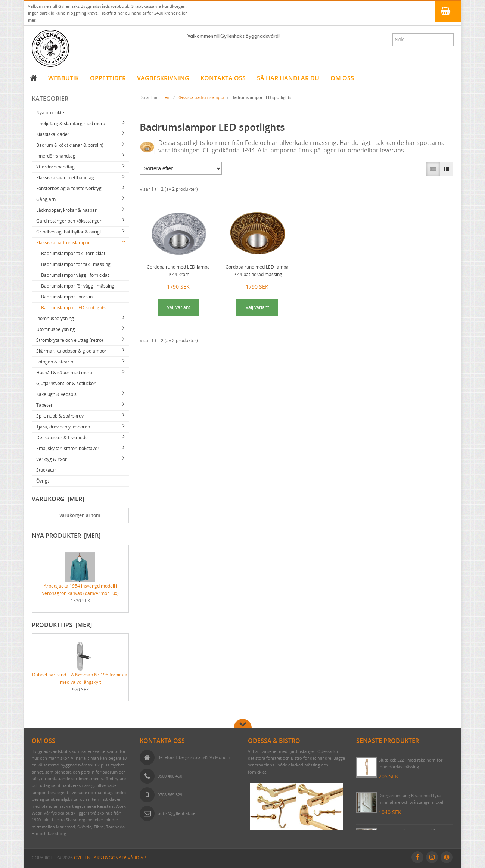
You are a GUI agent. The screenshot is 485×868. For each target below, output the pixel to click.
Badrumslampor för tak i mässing (76, 264)
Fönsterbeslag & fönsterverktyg (69, 188)
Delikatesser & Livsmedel (63, 438)
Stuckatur (46, 470)
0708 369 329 (170, 795)
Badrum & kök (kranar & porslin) (70, 145)
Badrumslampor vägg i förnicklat (75, 275)
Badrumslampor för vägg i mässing (78, 286)
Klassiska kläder (53, 134)
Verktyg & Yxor (52, 459)
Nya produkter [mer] (66, 536)
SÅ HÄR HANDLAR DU (288, 78)
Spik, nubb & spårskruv (60, 416)
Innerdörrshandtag (56, 156)
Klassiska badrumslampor (63, 243)
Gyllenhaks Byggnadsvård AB (110, 858)
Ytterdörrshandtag (55, 167)
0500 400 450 (170, 776)
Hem (166, 97)
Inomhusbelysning (55, 318)
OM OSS (342, 78)
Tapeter (44, 405)
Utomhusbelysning (56, 329)
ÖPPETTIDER (108, 78)
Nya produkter (51, 113)
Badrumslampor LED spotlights (73, 308)
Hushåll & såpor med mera (64, 373)
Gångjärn (46, 199)
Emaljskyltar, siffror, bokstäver (68, 448)
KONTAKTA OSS (223, 78)
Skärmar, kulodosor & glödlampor (71, 351)
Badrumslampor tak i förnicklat (73, 253)
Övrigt (43, 481)
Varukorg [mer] (58, 499)
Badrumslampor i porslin (67, 297)
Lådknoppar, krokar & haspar (66, 210)
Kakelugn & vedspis (56, 394)
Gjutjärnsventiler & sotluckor (66, 383)
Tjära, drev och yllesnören (63, 427)
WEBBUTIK (63, 78)
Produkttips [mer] (62, 625)
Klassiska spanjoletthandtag (65, 178)
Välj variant (178, 307)
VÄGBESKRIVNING (163, 78)
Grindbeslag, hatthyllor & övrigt (69, 232)
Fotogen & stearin (55, 362)
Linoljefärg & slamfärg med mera (71, 123)
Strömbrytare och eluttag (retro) (70, 340)
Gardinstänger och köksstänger (69, 221)
